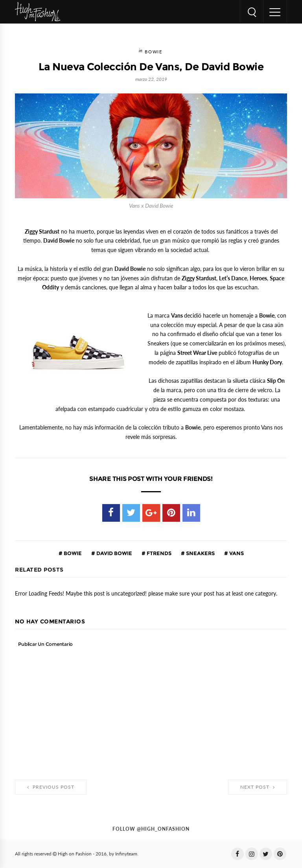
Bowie (153, 52)
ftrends (158, 553)
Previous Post (51, 787)
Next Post (258, 787)
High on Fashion (75, 854)
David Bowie (114, 553)
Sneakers (200, 553)
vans (236, 553)
